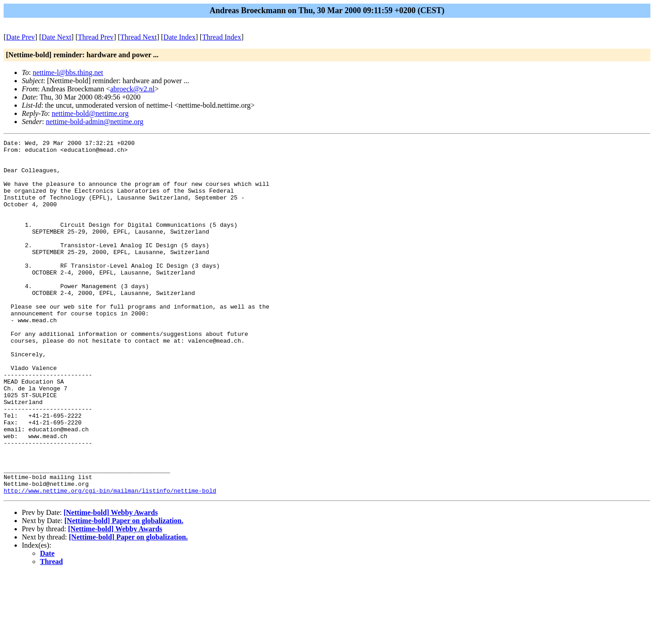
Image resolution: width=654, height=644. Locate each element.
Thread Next (139, 37)
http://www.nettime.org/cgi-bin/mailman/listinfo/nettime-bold (110, 561)
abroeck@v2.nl (133, 89)
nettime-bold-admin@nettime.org (95, 122)
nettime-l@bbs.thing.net (68, 72)
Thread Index (222, 37)
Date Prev (20, 37)
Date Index (180, 37)
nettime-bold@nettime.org (90, 113)
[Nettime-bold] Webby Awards (111, 583)
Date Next (57, 37)
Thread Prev (96, 37)
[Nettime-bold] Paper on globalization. (124, 592)
